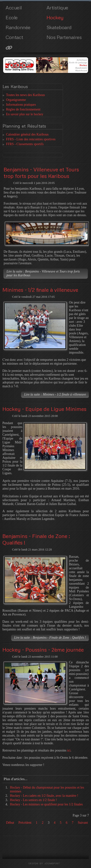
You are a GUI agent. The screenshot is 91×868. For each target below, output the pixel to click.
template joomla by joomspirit (46, 863)
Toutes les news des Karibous (26, 95)
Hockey (55, 17)
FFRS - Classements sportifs (25, 144)
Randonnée (18, 27)
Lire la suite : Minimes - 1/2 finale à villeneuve (55, 394)
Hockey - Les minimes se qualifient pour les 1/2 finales (46, 804)
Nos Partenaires (64, 37)
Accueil (14, 7)
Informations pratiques (21, 105)
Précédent (25, 823)
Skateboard (59, 27)
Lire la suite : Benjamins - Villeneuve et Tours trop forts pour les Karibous (43, 273)
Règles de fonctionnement (23, 109)
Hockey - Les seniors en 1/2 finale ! (33, 800)
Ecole (12, 17)
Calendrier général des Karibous (27, 134)
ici (69, 750)
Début (10, 823)
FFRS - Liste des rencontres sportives (31, 139)
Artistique (57, 7)
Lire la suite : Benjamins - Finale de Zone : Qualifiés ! (50, 638)
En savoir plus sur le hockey (25, 114)
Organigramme (16, 100)
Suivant (83, 823)
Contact (14, 37)
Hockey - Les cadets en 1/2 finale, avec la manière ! (44, 796)
